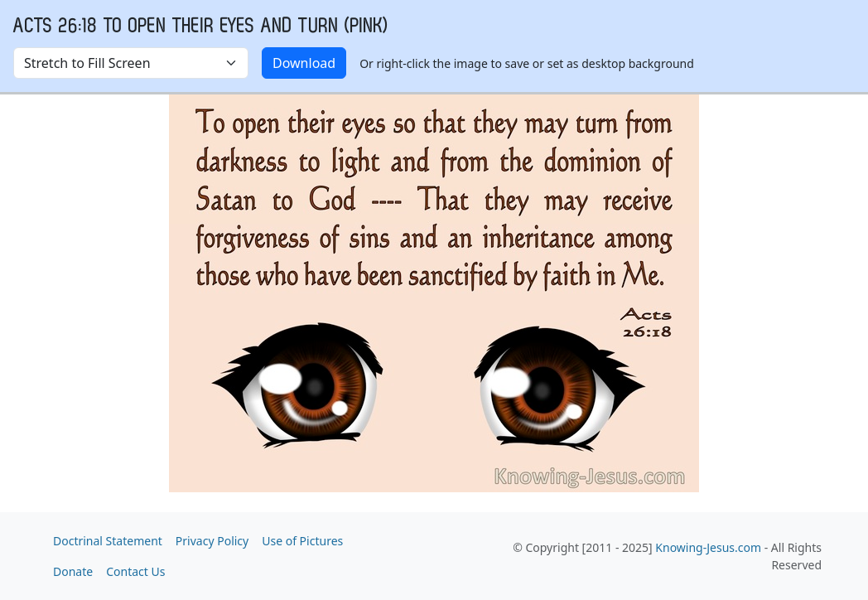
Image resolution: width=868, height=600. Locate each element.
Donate (73, 571)
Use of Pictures (302, 541)
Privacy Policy (212, 541)
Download (304, 63)
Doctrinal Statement (108, 541)
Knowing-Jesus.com (708, 547)
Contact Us (135, 571)
